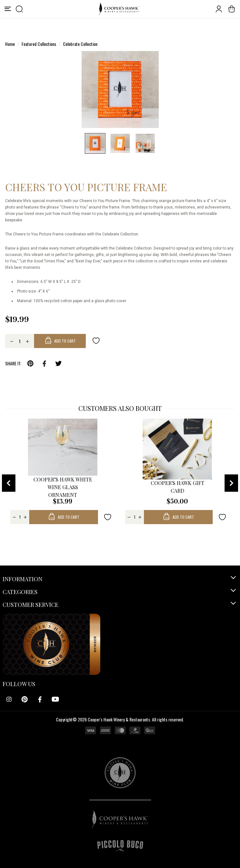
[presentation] (9, 483)
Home (10, 44)
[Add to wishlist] (96, 340)
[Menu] (8, 9)
